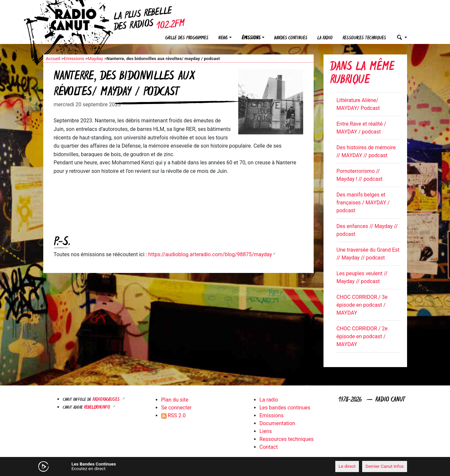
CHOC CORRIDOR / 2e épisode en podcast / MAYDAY (362, 336)
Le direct (347, 466)
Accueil (53, 58)
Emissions (74, 58)
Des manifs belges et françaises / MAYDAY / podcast (363, 203)
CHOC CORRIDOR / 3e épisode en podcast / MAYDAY (362, 305)
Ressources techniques (364, 38)
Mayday (95, 58)
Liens (266, 431)
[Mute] (145, 466)
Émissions (251, 38)
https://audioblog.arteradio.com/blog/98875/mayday (210, 254)
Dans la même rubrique (362, 74)
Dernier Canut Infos (385, 466)
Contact (269, 447)
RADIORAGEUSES (107, 400)
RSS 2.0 (174, 415)
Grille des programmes (187, 38)
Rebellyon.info (98, 408)
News (223, 38)
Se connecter (176, 408)
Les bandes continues (285, 408)
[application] (225, 466)
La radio (325, 38)
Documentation (277, 423)
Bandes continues (291, 38)
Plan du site (175, 400)
